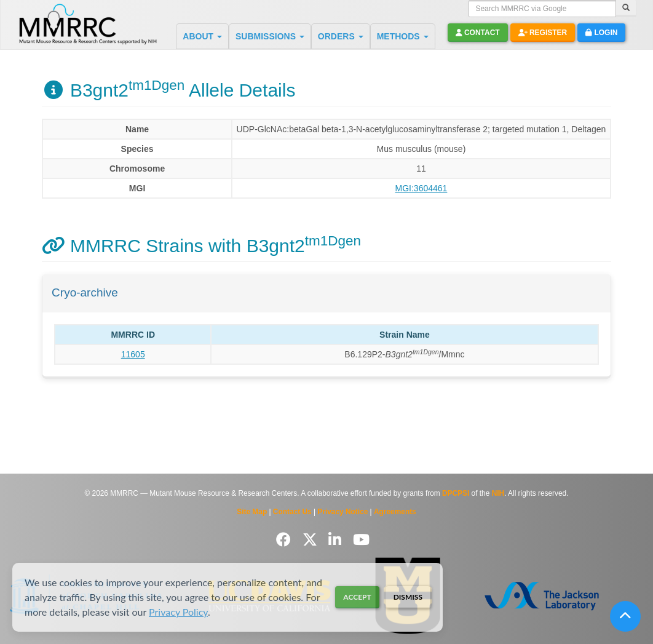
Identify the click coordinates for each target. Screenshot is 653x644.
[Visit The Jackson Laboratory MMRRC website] (542, 595)
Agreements (395, 512)
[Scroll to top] (625, 616)
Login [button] (601, 33)
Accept (357, 597)
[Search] (626, 9)
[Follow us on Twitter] (312, 540)
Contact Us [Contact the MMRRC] (292, 512)
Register (543, 33)
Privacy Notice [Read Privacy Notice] (342, 512)
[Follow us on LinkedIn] (337, 540)
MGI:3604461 (421, 188)
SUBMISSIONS (270, 36)
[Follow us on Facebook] (286, 540)
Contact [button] (478, 33)
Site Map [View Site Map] (252, 512)
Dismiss (408, 597)
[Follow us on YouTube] (361, 540)
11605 (133, 354)
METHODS (403, 36)
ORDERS (341, 36)
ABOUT (202, 36)
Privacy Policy (178, 612)
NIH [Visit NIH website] (498, 493)
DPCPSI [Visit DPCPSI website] (456, 493)
